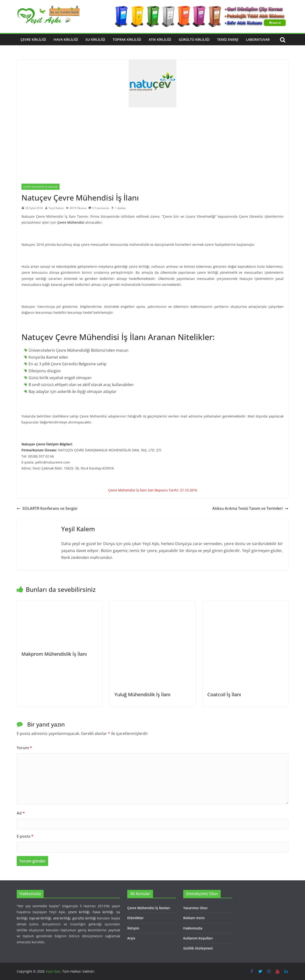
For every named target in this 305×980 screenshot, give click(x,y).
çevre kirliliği (79, 912)
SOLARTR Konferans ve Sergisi (47, 508)
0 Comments (99, 208)
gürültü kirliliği (84, 918)
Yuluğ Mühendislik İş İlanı (142, 694)
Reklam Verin (194, 918)
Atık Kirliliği (160, 39)
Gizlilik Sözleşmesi (198, 948)
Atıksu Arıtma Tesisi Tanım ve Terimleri (250, 508)
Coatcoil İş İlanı (224, 694)
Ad (21, 813)
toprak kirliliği (40, 918)
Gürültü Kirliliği (194, 39)
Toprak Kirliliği (127, 39)
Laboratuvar (258, 39)
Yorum (24, 748)
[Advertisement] (152, 143)
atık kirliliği (62, 918)
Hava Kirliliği (66, 39)
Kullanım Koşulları (198, 938)
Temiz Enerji (228, 39)
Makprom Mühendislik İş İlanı (54, 654)
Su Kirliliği (95, 39)
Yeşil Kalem (56, 208)
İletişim (133, 928)
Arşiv (131, 938)
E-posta (25, 836)
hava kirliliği (103, 912)
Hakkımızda (193, 928)
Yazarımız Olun (195, 908)
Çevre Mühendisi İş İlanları (41, 187)
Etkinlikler (135, 918)
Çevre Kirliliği (33, 39)
